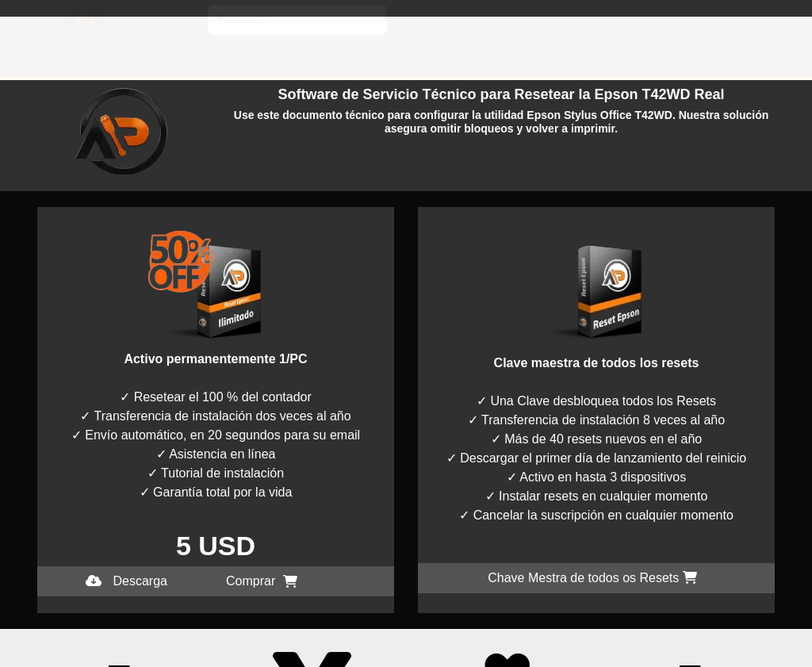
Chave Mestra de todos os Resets (592, 578)
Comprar (262, 581)
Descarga (126, 581)
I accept (22, 657)
